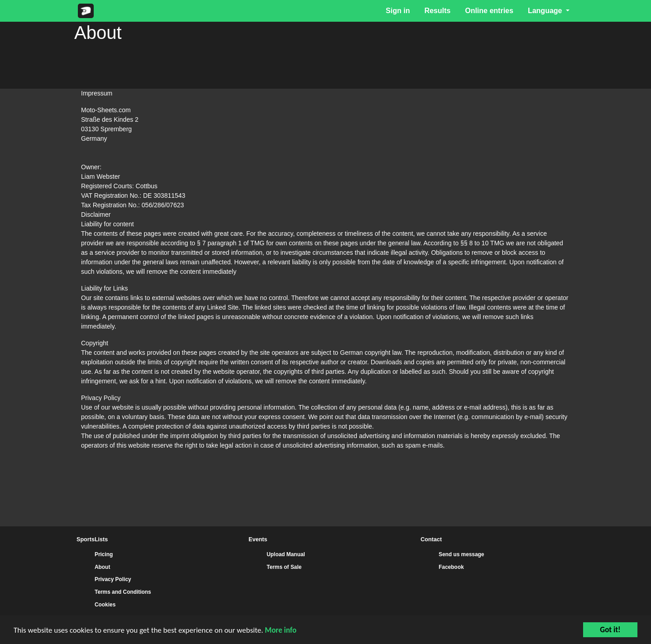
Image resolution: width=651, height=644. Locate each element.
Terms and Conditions (123, 592)
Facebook (451, 567)
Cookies (105, 605)
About (102, 567)
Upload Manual (286, 554)
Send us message (461, 554)
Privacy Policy (113, 579)
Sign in (398, 11)
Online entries (489, 11)
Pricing (104, 554)
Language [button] (546, 11)
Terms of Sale (284, 567)
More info (281, 630)
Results (437, 11)
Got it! (610, 630)
